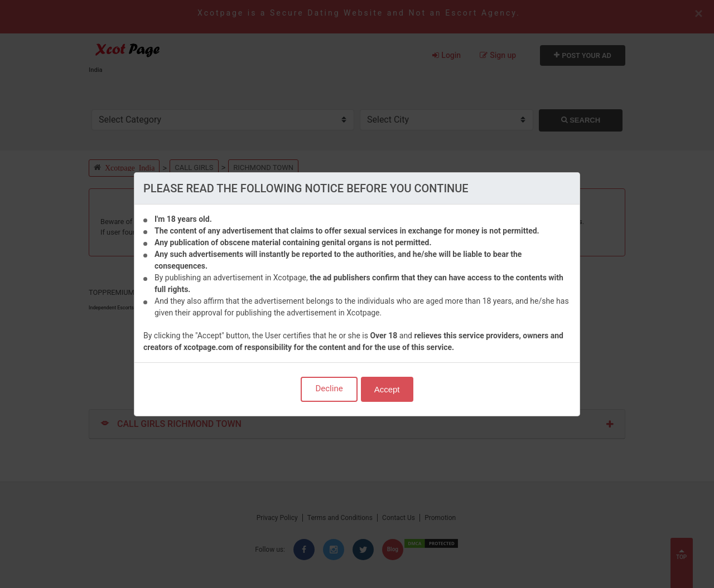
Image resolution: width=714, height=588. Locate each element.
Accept (387, 389)
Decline (329, 388)
